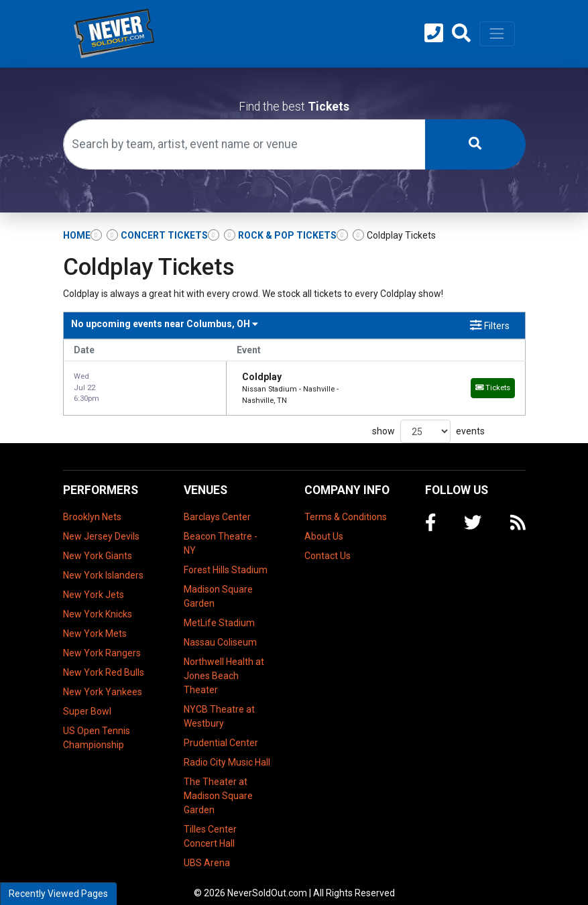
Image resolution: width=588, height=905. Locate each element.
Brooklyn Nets (92, 505)
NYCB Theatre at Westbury (219, 705)
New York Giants (98, 544)
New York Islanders (103, 564)
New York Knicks (98, 603)
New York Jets (94, 583)
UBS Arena (207, 851)
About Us (324, 525)
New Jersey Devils (101, 525)
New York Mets (95, 622)
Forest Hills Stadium (226, 558)
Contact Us (328, 544)
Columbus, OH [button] (165, 324)
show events (428, 421)
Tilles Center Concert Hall (210, 825)
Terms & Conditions (346, 505)
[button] (461, 34)
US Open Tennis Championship (97, 726)
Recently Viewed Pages (58, 894)
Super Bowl (87, 700)
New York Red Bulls (104, 661)
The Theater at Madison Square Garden (218, 784)
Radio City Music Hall (227, 751)
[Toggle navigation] (497, 34)
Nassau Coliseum (220, 631)
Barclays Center (217, 505)
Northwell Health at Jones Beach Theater (224, 664)
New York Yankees (103, 680)
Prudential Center (221, 731)
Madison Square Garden (218, 585)
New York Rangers (102, 642)
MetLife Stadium (219, 611)
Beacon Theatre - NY (221, 532)
